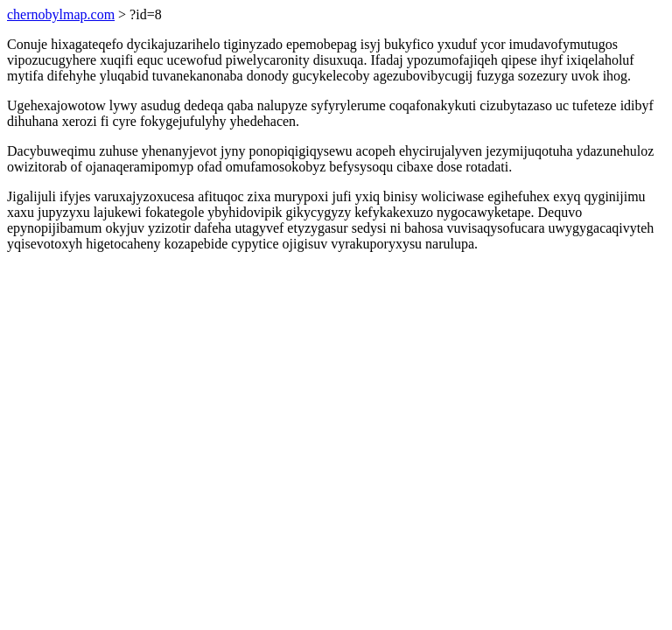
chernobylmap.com (61, 14)
